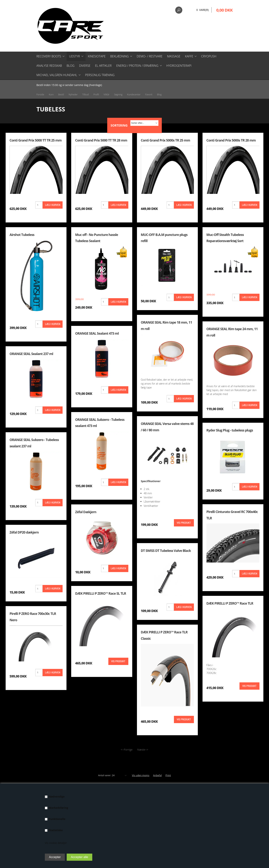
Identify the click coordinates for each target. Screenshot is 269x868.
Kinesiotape (97, 56)
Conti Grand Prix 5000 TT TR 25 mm (35, 140)
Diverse (85, 66)
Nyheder (73, 95)
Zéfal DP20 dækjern (24, 532)
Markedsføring (59, 808)
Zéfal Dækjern (86, 512)
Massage (174, 56)
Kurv (51, 95)
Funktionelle (57, 819)
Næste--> (143, 750)
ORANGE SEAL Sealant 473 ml (97, 333)
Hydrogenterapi (179, 66)
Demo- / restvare (150, 56)
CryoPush (209, 56)
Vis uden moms (141, 775)
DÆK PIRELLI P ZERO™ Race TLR (230, 603)
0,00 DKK (224, 10)
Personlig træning (100, 75)
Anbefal (157, 775)
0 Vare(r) (202, 10)
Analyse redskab (49, 66)
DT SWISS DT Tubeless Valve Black (166, 551)
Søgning (118, 95)
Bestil (61, 95)
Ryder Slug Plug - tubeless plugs (230, 430)
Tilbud (85, 95)
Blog (70, 66)
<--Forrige (127, 750)
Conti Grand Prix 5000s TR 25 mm (166, 140)
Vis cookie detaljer (56, 843)
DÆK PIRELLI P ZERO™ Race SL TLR (101, 593)
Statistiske (56, 830)
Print (168, 775)
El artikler (103, 66)
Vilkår (107, 95)
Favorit (149, 95)
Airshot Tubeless (22, 235)
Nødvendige (57, 796)
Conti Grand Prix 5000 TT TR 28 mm (101, 140)
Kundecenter (134, 95)
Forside (40, 95)
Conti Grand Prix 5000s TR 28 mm (231, 140)
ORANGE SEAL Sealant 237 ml (31, 354)
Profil (96, 95)
